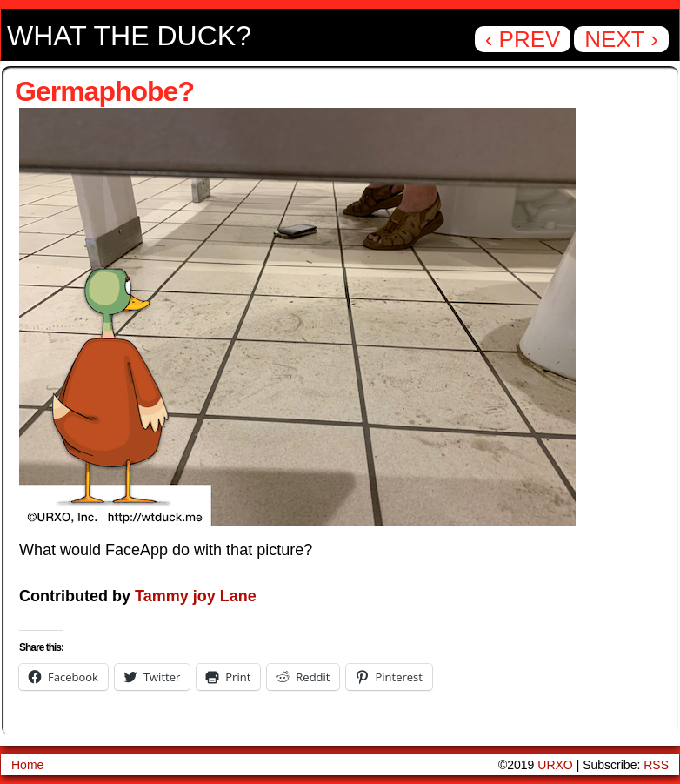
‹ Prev (523, 39)
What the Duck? (129, 36)
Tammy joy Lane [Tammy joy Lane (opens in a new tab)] (196, 596)
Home (27, 765)
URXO (555, 765)
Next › (621, 39)
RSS (656, 765)
